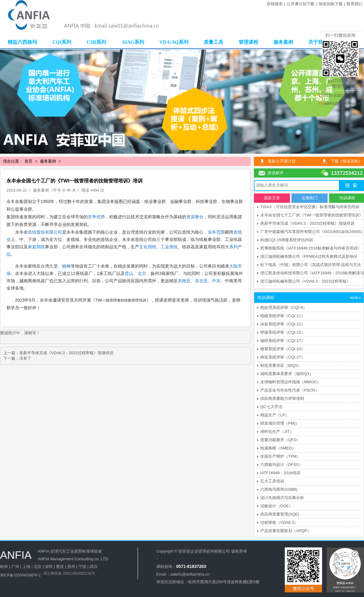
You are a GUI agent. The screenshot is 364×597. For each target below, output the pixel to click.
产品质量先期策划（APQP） (286, 531)
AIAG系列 (133, 42)
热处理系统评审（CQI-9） (284, 308)
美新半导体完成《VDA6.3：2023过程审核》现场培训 (66, 353)
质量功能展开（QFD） (280, 440)
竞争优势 (96, 217)
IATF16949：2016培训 (280, 473)
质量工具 (214, 42)
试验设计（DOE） (277, 506)
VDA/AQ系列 (174, 42)
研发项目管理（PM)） (280, 423)
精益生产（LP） (275, 415)
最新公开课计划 (282, 161)
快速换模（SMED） (278, 448)
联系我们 (355, 4)
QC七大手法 (271, 407)
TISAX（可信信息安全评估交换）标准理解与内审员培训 (310, 207)
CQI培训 (7, 563)
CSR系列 (96, 42)
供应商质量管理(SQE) (280, 514)
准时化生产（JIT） (277, 432)
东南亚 (184, 281)
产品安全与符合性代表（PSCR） (290, 390)
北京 (142, 273)
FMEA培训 (9, 570)
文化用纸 (148, 247)
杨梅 (66, 266)
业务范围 (216, 232)
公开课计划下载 (301, 4)
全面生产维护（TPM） (280, 456)
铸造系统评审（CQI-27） (283, 357)
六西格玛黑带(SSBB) (279, 489)
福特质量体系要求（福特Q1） (287, 374)
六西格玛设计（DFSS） (282, 465)
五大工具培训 (272, 481)
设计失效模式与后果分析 (282, 498)
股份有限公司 (49, 232)
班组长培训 (10, 586)
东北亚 (201, 281)
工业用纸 (169, 247)
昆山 (129, 273)
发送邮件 (276, 173)
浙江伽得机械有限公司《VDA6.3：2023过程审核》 (305, 281)
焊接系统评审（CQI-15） (283, 332)
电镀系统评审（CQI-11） (283, 316)
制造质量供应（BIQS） (281, 365)
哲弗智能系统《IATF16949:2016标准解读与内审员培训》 (311, 248)
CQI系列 (62, 42)
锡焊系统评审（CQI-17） (283, 341)
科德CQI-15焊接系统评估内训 (287, 240)
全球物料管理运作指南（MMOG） (291, 382)
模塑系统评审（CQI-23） (283, 349)
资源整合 (195, 217)
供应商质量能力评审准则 (282, 398)
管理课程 (248, 42)
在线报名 (275, 4)
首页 (28, 161)
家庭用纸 (36, 247)
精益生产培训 (12, 578)
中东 (216, 281)
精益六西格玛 (22, 42)
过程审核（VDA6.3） (279, 522)
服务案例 (283, 42)
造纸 (32, 232)
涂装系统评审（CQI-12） (283, 324)
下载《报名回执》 (347, 161)
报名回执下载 (331, 4)
